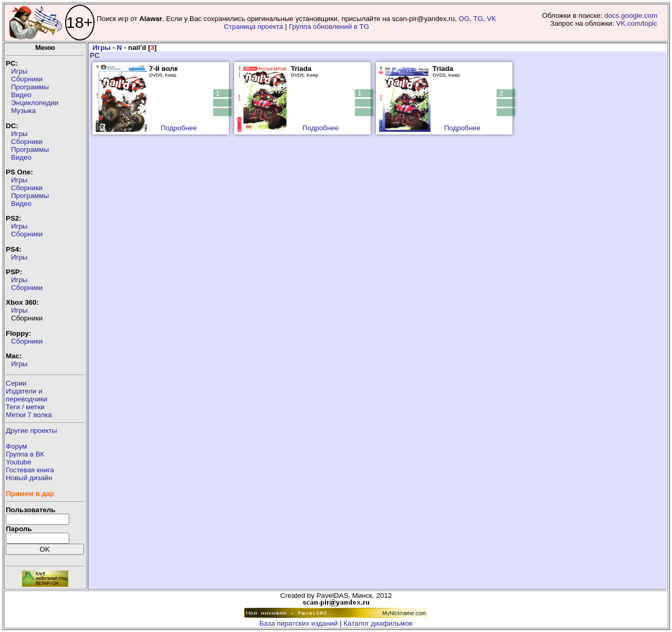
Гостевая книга (30, 470)
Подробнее (179, 128)
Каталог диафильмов (378, 623)
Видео (21, 95)
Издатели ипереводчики (27, 395)
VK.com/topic (637, 23)
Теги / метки (25, 407)
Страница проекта (253, 27)
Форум (17, 446)
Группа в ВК (25, 454)
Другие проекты (31, 431)
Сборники (27, 79)
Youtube (18, 462)
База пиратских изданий (298, 623)
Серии (16, 383)
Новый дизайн (29, 478)
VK (491, 19)
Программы (30, 87)
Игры (19, 71)
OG (464, 19)
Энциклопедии (35, 103)
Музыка (23, 111)
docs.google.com (631, 15)
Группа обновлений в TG (329, 27)
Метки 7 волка (29, 415)
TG (479, 19)
